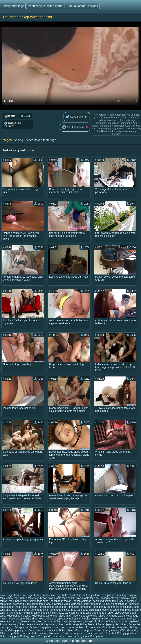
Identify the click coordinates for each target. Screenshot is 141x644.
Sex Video (121, 624)
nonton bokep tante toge (53, 607)
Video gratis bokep (68, 624)
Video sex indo (96, 633)
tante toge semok (68, 613)
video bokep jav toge (18, 616)
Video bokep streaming (115, 627)
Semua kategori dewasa (82, 6)
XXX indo (12, 621)
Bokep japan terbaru (114, 619)
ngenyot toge (30, 607)
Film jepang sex (84, 630)
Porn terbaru (45, 621)
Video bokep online (19, 619)
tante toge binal (40, 610)
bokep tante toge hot (88, 598)
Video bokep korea (57, 619)
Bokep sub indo (115, 621)
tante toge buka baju (82, 610)
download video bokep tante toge (32, 604)
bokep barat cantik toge (48, 595)
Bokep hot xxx (22, 633)
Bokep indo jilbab (95, 621)
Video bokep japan (29, 624)
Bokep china (67, 630)
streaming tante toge (80, 607)
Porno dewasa (9, 624)
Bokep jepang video (74, 633)
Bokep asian (49, 624)
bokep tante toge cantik (61, 598)
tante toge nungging (21, 613)
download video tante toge (67, 604)
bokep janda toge (72, 595)
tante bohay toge (102, 607)
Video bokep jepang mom (74, 636)
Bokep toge (60, 621)
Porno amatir (93, 627)
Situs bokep (38, 619)
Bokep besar (87, 624)
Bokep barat (76, 621)
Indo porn (7, 627)
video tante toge (88, 616)
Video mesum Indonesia (44, 630)
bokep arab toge (23, 595)
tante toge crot (103, 610)
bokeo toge (6, 595)
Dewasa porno (28, 621)
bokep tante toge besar (33, 598)
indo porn (59, 627)
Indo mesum (40, 633)
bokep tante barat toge (114, 595)
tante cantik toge (123, 607)
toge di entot (106, 613)
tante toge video (89, 613)
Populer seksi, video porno (45, 6)
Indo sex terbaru (75, 627)
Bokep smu (55, 633)
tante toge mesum (123, 610)
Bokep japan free (127, 633)
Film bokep (6, 633)
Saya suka (74, 117)
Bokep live (134, 624)
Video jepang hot (18, 630)
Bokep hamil (132, 621)
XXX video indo (128, 630)
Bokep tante (22, 627)
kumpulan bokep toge (115, 604)
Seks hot (111, 633)
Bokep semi (76, 619)
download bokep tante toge (108, 601)
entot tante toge (92, 604)
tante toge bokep (59, 610)
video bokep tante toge (41, 140)
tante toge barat (20, 610)
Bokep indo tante (48, 636)
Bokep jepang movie (106, 630)
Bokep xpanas (92, 619)
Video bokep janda (41, 627)
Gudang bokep (28, 636)
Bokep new (97, 636)
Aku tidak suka (73, 127)
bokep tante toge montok (115, 598)
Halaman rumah (60, 641)
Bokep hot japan (9, 636)
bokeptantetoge (83, 601)
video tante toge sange (112, 616)
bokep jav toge (92, 595)
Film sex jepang (105, 624)
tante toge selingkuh (45, 613)
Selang (18, 140)
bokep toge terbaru (62, 601)
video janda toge (68, 616)
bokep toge (22, 601)
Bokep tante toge (13, 6)
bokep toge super (39, 601)
